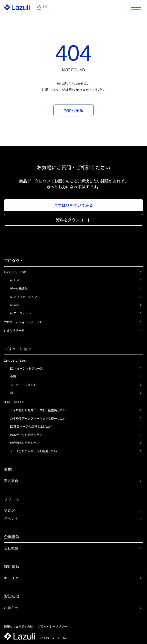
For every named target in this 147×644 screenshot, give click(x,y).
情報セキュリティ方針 (18, 626)
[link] (141, 272)
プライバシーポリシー (52, 626)
